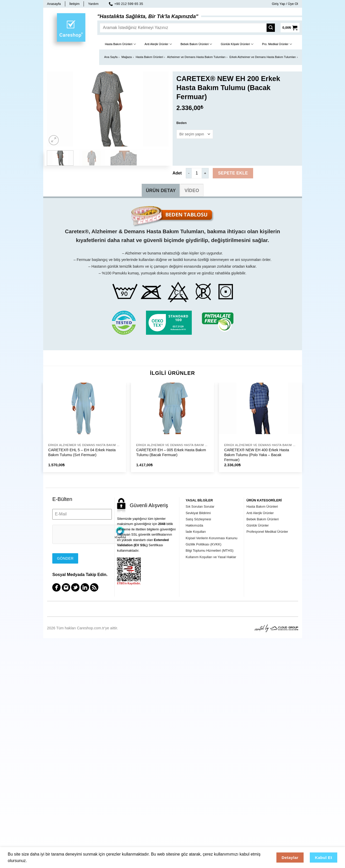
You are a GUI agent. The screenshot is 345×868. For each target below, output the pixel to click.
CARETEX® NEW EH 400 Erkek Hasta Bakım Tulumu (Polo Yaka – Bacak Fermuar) (257, 455)
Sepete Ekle (233, 173)
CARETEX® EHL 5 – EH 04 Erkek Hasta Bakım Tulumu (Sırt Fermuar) (82, 452)
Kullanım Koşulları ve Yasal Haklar (211, 557)
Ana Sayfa (111, 57)
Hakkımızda (194, 525)
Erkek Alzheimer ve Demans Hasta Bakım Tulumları (263, 57)
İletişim (75, 4)
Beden (182, 123)
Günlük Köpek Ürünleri (237, 44)
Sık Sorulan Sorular (200, 506)
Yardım (93, 4)
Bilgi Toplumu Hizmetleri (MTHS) (210, 550)
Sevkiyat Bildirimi (198, 513)
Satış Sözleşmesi (198, 519)
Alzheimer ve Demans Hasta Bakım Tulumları (196, 57)
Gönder (65, 558)
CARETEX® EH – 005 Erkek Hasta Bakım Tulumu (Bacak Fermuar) (171, 452)
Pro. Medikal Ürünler (277, 44)
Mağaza (127, 57)
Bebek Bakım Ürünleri (196, 44)
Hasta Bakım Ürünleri (120, 44)
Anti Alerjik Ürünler (158, 44)
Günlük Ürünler (258, 525)
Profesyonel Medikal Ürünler (267, 532)
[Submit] (272, 28)
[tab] (161, 190)
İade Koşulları (196, 532)
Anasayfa (54, 4)
